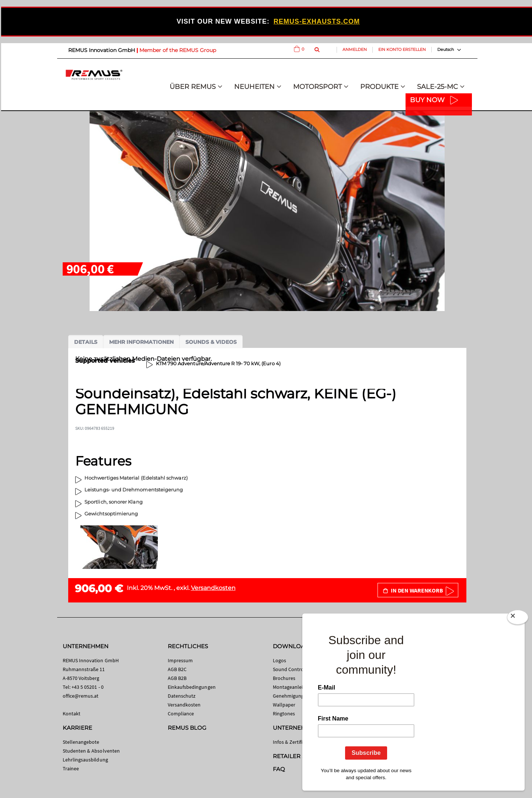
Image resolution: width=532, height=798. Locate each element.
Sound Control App (294, 669)
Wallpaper (284, 705)
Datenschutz (182, 696)
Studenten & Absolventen (91, 751)
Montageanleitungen (296, 687)
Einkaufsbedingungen (192, 687)
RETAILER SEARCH (299, 756)
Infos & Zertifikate (293, 742)
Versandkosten (213, 588)
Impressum (180, 660)
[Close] (518, 619)
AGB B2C (177, 669)
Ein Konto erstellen (402, 49)
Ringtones (284, 714)
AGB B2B (177, 678)
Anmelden (355, 49)
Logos (279, 660)
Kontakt (72, 714)
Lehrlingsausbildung (85, 760)
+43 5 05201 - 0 (88, 687)
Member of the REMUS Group (178, 50)
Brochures (284, 678)
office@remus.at (81, 696)
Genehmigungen (291, 696)
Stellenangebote (81, 742)
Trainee (71, 768)
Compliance (181, 714)
